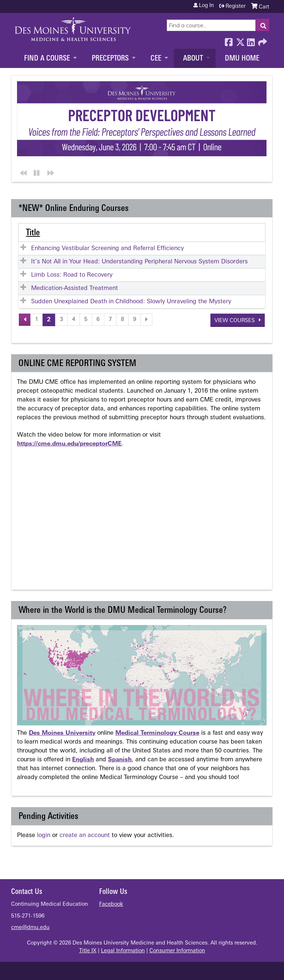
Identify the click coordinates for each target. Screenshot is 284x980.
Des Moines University (62, 733)
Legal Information (123, 951)
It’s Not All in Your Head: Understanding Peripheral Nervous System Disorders (139, 262)
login (44, 835)
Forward (262, 40)
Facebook (229, 40)
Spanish (120, 759)
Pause (36, 171)
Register (236, 6)
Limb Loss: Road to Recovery (72, 275)
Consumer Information (177, 951)
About (193, 59)
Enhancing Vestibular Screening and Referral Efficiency (107, 248)
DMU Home (242, 59)
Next (49, 171)
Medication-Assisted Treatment (75, 288)
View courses (235, 320)
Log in (206, 6)
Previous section (22, 171)
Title (33, 233)
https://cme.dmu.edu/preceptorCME (69, 444)
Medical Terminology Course (157, 733)
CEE (156, 59)
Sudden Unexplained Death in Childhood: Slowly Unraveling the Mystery (131, 301)
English (83, 759)
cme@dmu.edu (30, 927)
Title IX (88, 951)
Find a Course (47, 59)
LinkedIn (251, 40)
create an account (85, 835)
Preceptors (110, 59)
